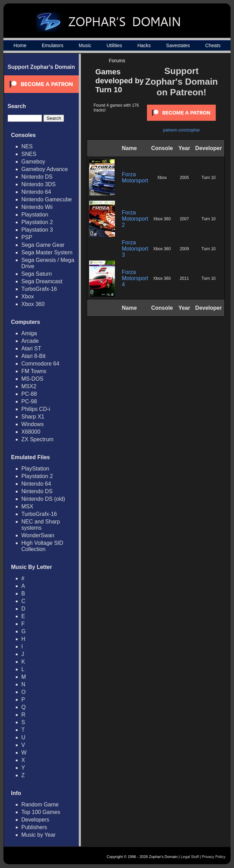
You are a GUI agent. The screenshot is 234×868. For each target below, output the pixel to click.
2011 (184, 278)
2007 (184, 219)
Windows (33, 424)
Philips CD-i (36, 409)
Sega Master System (47, 252)
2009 (184, 249)
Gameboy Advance (45, 169)
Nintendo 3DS (39, 184)
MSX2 (29, 386)
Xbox (28, 297)
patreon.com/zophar (182, 130)
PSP (27, 237)
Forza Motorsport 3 (135, 249)
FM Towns (34, 371)
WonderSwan (38, 535)
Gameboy (33, 162)
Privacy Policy (214, 857)
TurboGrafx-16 (39, 289)
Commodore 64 (40, 364)
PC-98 (29, 401)
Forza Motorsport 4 (135, 278)
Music (85, 45)
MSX (27, 506)
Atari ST (31, 348)
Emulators (52, 45)
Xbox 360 (33, 304)
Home (20, 45)
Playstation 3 (37, 230)
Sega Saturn (37, 274)
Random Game (40, 805)
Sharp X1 (33, 417)
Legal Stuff (190, 857)
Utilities (114, 45)
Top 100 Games (41, 812)
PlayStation (35, 469)
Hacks (144, 45)
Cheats (213, 45)
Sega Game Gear (43, 245)
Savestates (178, 45)
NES (27, 146)
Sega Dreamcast (42, 281)
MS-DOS (32, 379)
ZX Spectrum (37, 439)
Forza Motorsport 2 (135, 219)
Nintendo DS (37, 177)
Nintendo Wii (37, 207)
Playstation (35, 215)
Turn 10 (209, 178)
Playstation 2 (37, 222)
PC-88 (29, 394)
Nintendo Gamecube (47, 199)
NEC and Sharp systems (41, 525)
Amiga (29, 333)
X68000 (31, 432)
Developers (35, 820)
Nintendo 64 (36, 192)
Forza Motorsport (135, 177)
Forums (117, 61)
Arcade (30, 341)
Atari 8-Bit (33, 356)
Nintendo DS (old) (43, 499)
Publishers (34, 827)
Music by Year (39, 835)
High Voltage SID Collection (42, 546)
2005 (184, 178)
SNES (29, 154)
